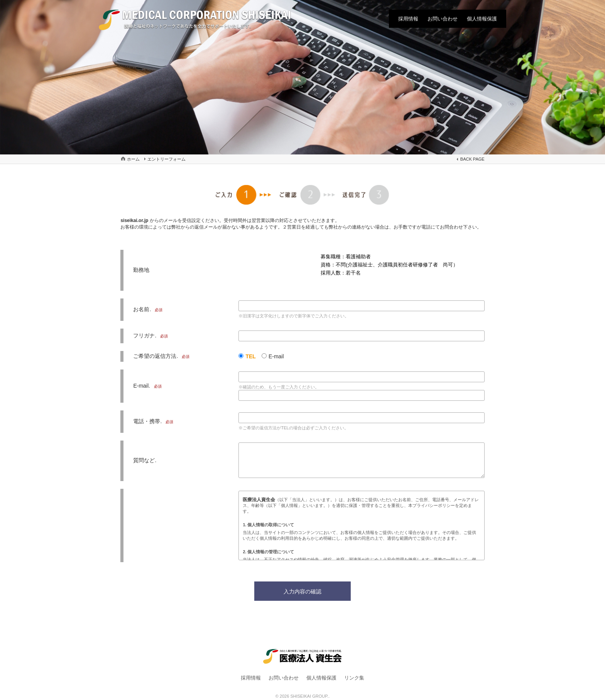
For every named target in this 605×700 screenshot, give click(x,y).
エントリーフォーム (166, 159)
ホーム (133, 159)
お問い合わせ (443, 19)
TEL (250, 356)
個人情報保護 (482, 19)
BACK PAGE (472, 159)
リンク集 (354, 678)
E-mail (276, 356)
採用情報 (408, 19)
